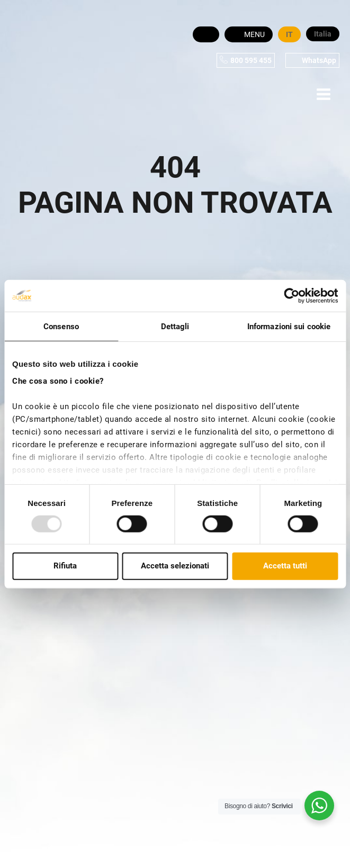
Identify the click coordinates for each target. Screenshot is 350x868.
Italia (323, 34)
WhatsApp (319, 60)
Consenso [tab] (61, 327)
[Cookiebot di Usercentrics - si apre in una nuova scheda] (291, 296)
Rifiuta (65, 566)
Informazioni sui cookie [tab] (289, 327)
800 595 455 (251, 60)
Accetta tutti (285, 566)
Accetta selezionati (175, 566)
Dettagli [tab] (175, 327)
